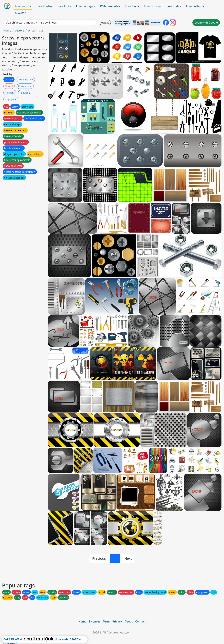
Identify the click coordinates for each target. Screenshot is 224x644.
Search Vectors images (21, 23)
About (129, 621)
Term (106, 621)
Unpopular (11, 99)
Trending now (26, 80)
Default (9, 80)
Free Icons (132, 6)
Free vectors (23, 6)
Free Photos (44, 6)
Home (7, 30)
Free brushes (153, 6)
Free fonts (64, 6)
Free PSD (21, 13)
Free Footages (85, 6)
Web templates (110, 6)
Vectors (19, 30)
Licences (95, 621)
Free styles (174, 6)
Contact (140, 621)
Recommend (25, 86)
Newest (9, 86)
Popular (24, 93)
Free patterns (195, 6)
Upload (105, 23)
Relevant (10, 93)
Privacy (117, 621)
